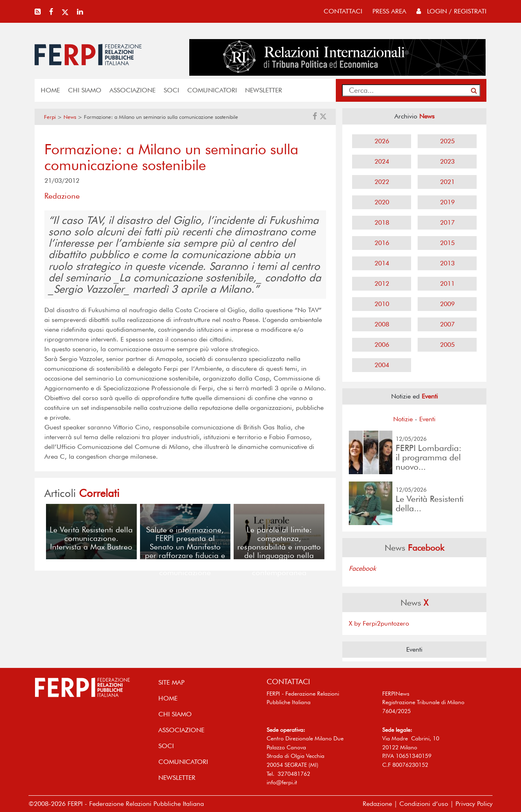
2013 (447, 263)
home (50, 90)
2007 (447, 324)
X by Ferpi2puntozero (379, 623)
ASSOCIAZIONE (132, 90)
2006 (382, 345)
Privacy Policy (474, 804)
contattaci (343, 11)
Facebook (362, 568)
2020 (382, 202)
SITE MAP (171, 682)
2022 (382, 182)
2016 (382, 243)
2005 (447, 345)
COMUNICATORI (212, 90)
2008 (382, 324)
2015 (447, 243)
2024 (382, 161)
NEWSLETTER (264, 90)
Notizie (403, 419)
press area (389, 11)
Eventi (427, 419)
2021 (447, 182)
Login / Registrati (451, 11)
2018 (382, 222)
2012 (382, 283)
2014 (382, 263)
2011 (447, 283)
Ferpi (50, 117)
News (70, 117)
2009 (447, 304)
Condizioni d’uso (424, 804)
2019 (447, 202)
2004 (382, 365)
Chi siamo (85, 90)
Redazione (377, 804)
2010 (382, 304)
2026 (382, 141)
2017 (447, 222)
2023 (447, 161)
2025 (447, 141)
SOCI (171, 90)
